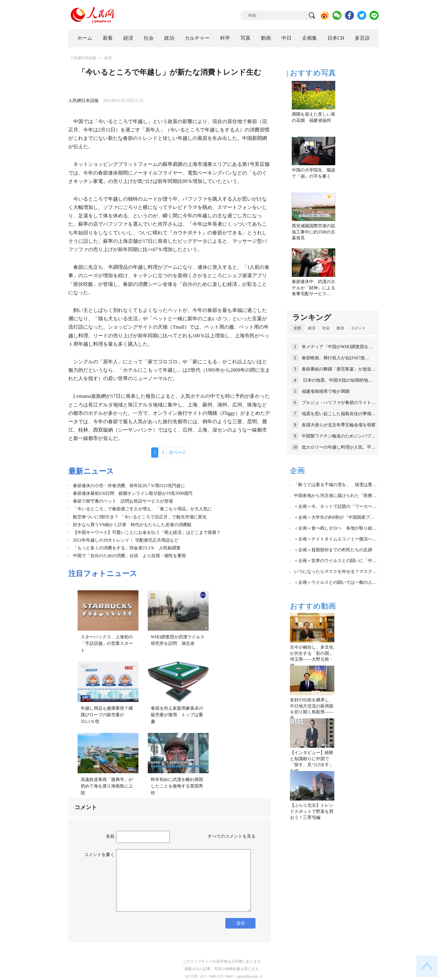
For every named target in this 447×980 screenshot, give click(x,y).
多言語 (362, 38)
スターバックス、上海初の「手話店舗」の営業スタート (107, 644)
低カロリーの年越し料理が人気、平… (339, 447)
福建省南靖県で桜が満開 (326, 391)
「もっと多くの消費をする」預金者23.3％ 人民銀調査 (127, 548)
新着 (108, 38)
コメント (358, 328)
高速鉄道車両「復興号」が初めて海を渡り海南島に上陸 (107, 786)
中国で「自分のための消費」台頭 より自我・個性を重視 (129, 556)
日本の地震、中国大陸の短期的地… (337, 380)
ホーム (85, 38)
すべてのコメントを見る (232, 836)
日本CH (336, 38)
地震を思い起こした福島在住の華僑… (339, 414)
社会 (149, 38)
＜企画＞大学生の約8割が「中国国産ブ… (334, 517)
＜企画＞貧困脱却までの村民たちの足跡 (333, 550)
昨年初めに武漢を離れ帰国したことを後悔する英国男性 (177, 786)
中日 (287, 38)
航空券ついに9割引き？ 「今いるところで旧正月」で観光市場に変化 (140, 517)
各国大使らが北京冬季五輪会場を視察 (339, 425)
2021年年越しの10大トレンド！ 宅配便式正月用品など (126, 540)
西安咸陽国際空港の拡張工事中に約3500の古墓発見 (314, 232)
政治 (169, 38)
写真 (246, 38)
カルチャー (197, 38)
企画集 (309, 38)
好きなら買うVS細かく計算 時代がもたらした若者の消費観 (132, 525)
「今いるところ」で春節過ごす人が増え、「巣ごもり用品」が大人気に (142, 509)
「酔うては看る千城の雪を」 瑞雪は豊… (335, 485)
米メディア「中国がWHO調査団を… (337, 347)
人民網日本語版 (83, 58)
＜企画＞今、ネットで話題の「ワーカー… (335, 506)
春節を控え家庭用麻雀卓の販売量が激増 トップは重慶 (177, 715)
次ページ (178, 452)
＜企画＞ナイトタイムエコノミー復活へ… (335, 539)
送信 (241, 923)
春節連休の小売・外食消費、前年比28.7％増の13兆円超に (129, 486)
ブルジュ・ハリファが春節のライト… (339, 403)
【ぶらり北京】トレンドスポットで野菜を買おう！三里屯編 (312, 811)
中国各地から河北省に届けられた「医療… (335, 496)
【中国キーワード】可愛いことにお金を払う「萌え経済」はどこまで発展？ (147, 532)
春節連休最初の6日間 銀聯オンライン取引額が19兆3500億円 (133, 493)
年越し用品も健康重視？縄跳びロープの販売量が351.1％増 (107, 715)
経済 (128, 38)
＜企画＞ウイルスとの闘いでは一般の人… (335, 582)
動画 (266, 38)
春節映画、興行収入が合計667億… (335, 358)
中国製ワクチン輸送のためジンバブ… (339, 436)
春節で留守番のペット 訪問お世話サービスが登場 (123, 501)
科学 (225, 38)
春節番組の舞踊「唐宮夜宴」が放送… (339, 369)
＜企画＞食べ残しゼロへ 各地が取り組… (335, 528)
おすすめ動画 (313, 606)
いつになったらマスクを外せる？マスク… (335, 572)
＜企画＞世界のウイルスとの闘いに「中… (335, 561)
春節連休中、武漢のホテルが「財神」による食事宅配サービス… (314, 288)
